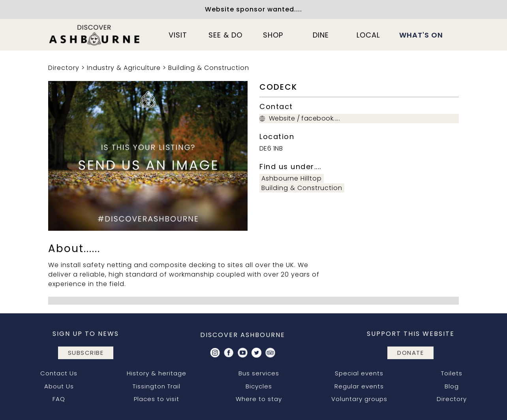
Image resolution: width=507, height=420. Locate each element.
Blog (452, 386)
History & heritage (157, 373)
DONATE (410, 353)
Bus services (259, 373)
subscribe (86, 353)
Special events (359, 373)
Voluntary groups (359, 399)
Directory (64, 68)
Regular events (359, 386)
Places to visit (157, 399)
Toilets (452, 373)
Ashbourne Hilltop (292, 178)
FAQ (59, 399)
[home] (95, 35)
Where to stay (259, 399)
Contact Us (59, 373)
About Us (59, 386)
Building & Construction (209, 68)
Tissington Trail (157, 386)
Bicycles (259, 386)
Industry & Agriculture (124, 68)
